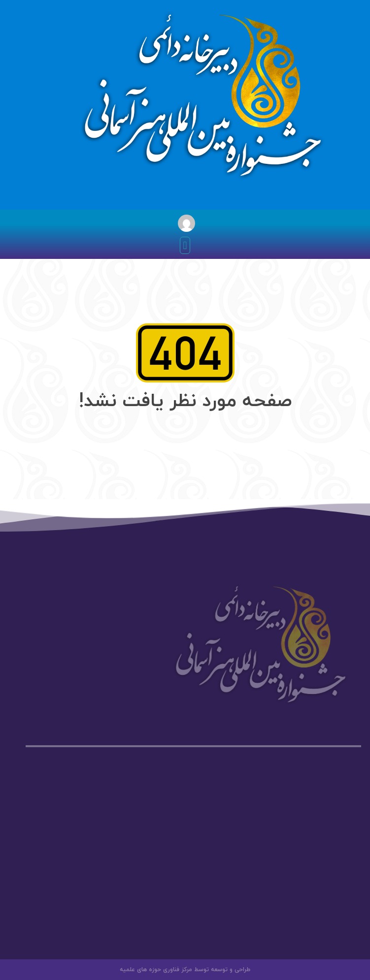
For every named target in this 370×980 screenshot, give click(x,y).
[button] (185, 245)
